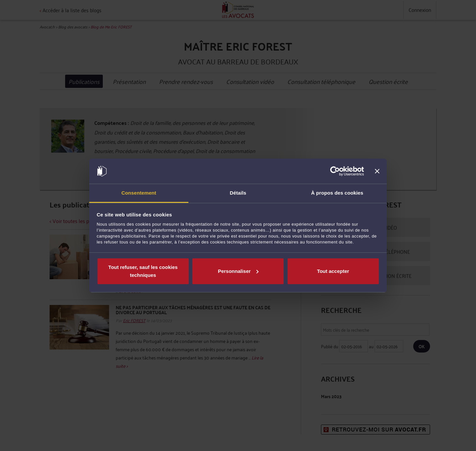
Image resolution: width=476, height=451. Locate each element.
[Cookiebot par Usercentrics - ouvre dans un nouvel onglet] (335, 171)
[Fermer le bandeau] (377, 171)
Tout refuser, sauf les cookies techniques (143, 271)
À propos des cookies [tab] (337, 193)
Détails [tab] (238, 193)
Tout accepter (333, 271)
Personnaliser (238, 271)
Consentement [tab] (139, 193)
